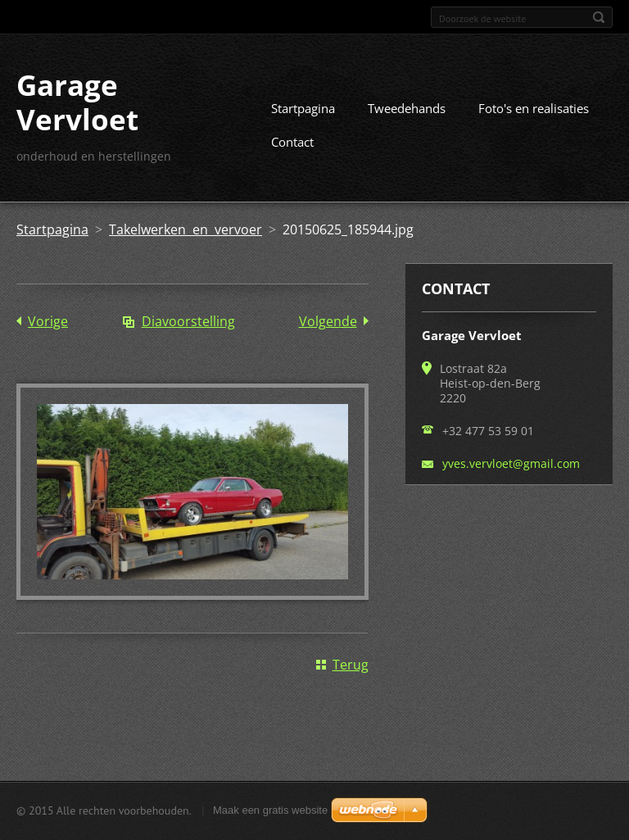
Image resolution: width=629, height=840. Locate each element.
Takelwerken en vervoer (186, 229)
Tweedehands (407, 108)
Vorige (48, 321)
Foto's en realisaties (534, 108)
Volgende (328, 321)
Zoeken (599, 17)
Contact (292, 142)
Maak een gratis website (270, 810)
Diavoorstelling (188, 321)
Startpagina (303, 108)
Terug (351, 665)
